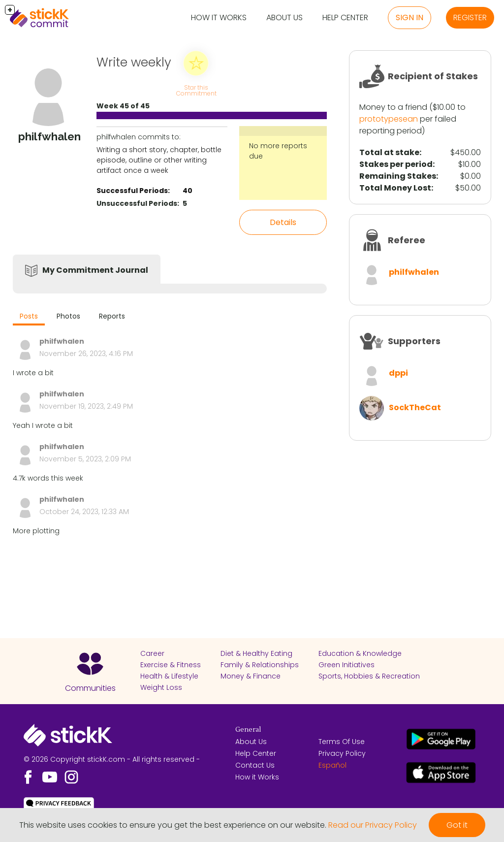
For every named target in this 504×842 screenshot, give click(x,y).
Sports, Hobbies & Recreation (369, 676)
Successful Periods (132, 191)
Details (283, 222)
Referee (407, 240)
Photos (68, 316)
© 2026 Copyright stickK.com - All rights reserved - (112, 759)
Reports (112, 316)
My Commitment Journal (95, 270)
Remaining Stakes (398, 176)
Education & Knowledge (360, 653)
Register (470, 17)
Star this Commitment (196, 90)
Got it (457, 825)
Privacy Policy (342, 753)
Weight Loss (161, 687)
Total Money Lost (395, 188)
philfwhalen (414, 272)
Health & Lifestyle (169, 676)
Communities (90, 688)
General (248, 730)
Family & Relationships (260, 665)
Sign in (409, 17)
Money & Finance (251, 676)
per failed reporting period (408, 125)
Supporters (414, 341)
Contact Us (255, 765)
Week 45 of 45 (123, 106)
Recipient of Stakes (433, 76)
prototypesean (389, 119)
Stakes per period (396, 164)
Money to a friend (393, 107)
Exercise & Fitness (171, 665)
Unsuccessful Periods (137, 203)
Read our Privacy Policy (373, 825)
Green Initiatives (346, 665)
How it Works (219, 17)
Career (152, 653)
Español (332, 765)
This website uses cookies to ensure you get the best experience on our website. (173, 825)
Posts (29, 316)
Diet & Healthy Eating (256, 653)
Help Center (345, 17)
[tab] (29, 317)
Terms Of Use (342, 742)
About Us (284, 17)
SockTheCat (415, 407)
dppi (398, 373)
